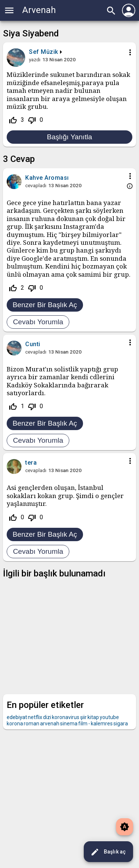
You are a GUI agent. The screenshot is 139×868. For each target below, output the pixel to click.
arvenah (50, 724)
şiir (83, 717)
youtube (109, 717)
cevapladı (36, 185)
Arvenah (39, 10)
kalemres (102, 724)
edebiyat (17, 717)
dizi (47, 717)
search (111, 11)
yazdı (35, 59)
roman (32, 724)
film (83, 724)
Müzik (49, 52)
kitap (93, 717)
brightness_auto (125, 827)
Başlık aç (108, 852)
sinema (69, 724)
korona (15, 724)
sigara (121, 724)
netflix (35, 717)
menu (9, 10)
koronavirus (66, 717)
